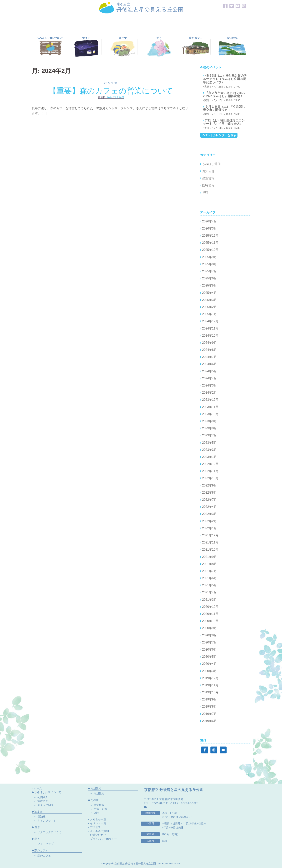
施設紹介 (43, 801)
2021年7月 (210, 571)
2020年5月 (210, 657)
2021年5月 (210, 585)
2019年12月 (210, 678)
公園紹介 (43, 797)
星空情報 (208, 178)
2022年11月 (210, 471)
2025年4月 (210, 293)
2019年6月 (210, 721)
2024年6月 (210, 364)
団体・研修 (100, 809)
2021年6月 (210, 578)
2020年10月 (210, 621)
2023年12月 (210, 400)
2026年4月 (210, 221)
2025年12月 (210, 236)
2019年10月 (210, 692)
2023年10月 (210, 414)
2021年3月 (210, 600)
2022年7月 (210, 500)
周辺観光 (99, 793)
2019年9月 (210, 699)
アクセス (95, 827)
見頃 (205, 193)
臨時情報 (208, 185)
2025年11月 (210, 243)
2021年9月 (210, 557)
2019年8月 (210, 707)
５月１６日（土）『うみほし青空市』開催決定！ (224, 108)
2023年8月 (210, 428)
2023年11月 (210, 407)
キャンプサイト (47, 821)
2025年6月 (210, 278)
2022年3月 (210, 514)
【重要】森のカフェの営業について (111, 91)
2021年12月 (210, 535)
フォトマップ (45, 844)
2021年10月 (210, 550)
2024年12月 (210, 321)
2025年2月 (210, 307)
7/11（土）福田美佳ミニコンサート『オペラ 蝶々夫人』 (224, 122)
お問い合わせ (98, 835)
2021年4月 (210, 592)
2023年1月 (210, 457)
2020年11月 (210, 614)
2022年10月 (210, 478)
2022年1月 (210, 528)
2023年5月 (210, 443)
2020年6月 (210, 650)
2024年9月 (210, 343)
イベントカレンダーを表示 (219, 135)
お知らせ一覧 (98, 819)
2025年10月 (210, 250)
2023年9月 (210, 421)
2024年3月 (210, 385)
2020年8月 (210, 635)
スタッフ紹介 (45, 805)
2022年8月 (210, 493)
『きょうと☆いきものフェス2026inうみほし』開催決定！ (224, 95)
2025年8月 (210, 264)
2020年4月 (210, 664)
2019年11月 (210, 685)
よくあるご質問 (99, 831)
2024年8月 (210, 350)
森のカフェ (44, 856)
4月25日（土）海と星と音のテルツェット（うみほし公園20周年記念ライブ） (225, 79)
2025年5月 (210, 285)
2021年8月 (210, 564)
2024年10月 (210, 336)
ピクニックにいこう (49, 832)
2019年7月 (210, 714)
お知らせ (111, 83)
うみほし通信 (211, 164)
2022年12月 (210, 464)
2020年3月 (210, 671)
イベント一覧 (98, 823)
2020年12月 (210, 607)
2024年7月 (210, 357)
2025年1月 (210, 314)
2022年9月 (210, 485)
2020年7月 (210, 642)
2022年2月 (210, 521)
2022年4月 (210, 507)
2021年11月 (210, 542)
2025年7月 (210, 271)
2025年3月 (210, 300)
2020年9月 (210, 628)
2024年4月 (210, 378)
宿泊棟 (41, 817)
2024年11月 (210, 328)
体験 (96, 813)
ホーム (38, 788)
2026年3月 (210, 228)
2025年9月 (210, 257)
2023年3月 (210, 450)
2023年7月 (210, 435)
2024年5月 (210, 371)
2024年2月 (210, 393)
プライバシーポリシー (103, 839)
